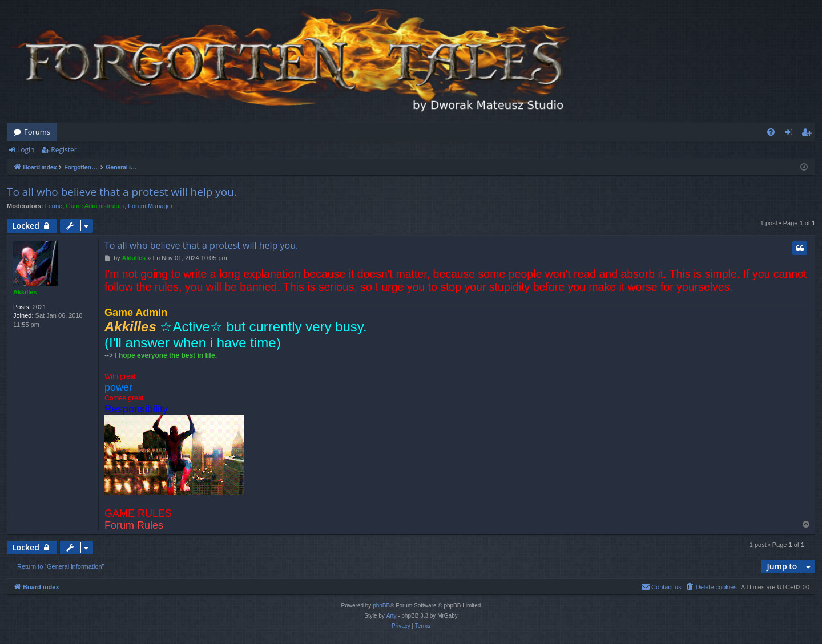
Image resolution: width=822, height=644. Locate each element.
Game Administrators (95, 206)
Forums (37, 132)
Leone (54, 206)
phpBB (381, 605)
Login (26, 150)
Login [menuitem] (791, 134)
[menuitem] (771, 132)
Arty (392, 616)
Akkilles (25, 292)
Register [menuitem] (809, 134)
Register (64, 150)
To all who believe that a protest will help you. (122, 192)
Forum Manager (150, 206)
